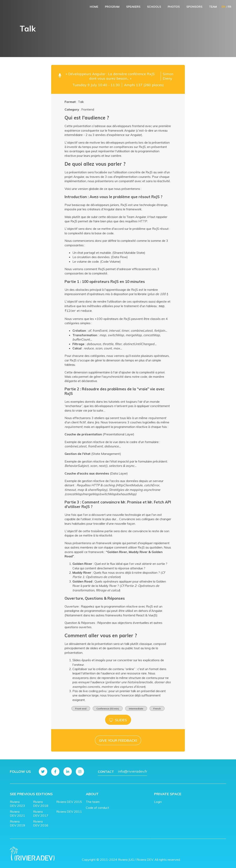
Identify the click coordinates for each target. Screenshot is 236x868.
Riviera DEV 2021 (17, 812)
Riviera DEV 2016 (41, 822)
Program (112, 7)
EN (224, 7)
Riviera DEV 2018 (41, 802)
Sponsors (194, 7)
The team (93, 800)
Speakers (133, 7)
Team (213, 7)
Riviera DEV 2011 (69, 810)
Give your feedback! (118, 739)
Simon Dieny (168, 76)
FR (230, 7)
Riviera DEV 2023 (17, 802)
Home (94, 7)
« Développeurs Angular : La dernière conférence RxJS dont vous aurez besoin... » (110, 76)
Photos (174, 7)
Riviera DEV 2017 (41, 812)
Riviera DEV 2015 (69, 800)
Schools (154, 7)
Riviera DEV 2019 (17, 822)
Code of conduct (97, 806)
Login (158, 800)
